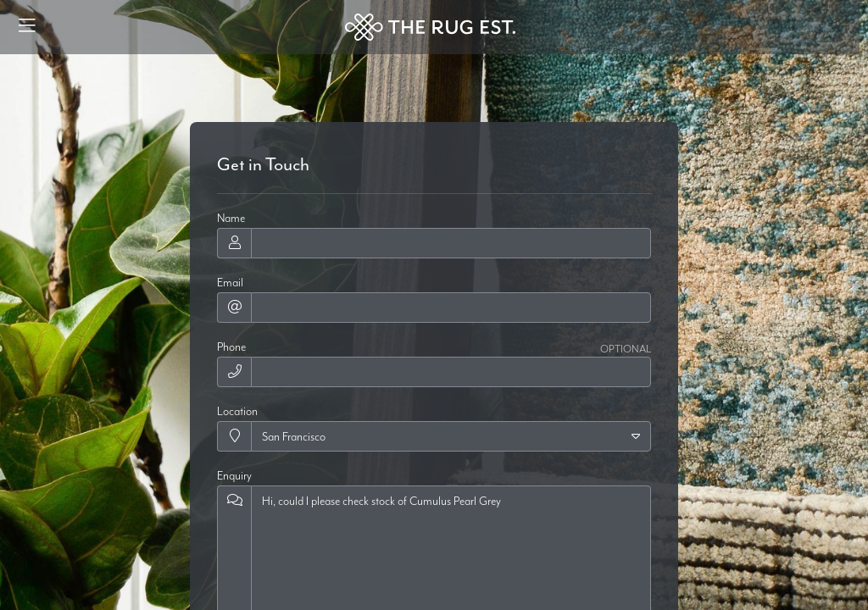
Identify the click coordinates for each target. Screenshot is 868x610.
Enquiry (234, 475)
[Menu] (27, 27)
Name (231, 218)
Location (237, 411)
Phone (231, 347)
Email (230, 282)
